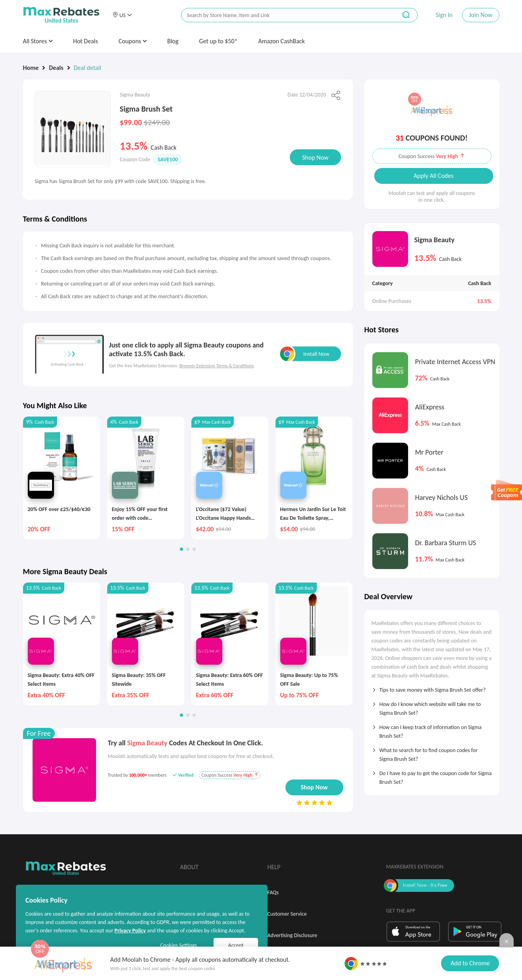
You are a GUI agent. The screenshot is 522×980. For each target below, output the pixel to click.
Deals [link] (56, 68)
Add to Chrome (470, 963)
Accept (236, 945)
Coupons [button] (133, 41)
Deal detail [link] (88, 68)
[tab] (432, 687)
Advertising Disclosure (292, 935)
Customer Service (287, 914)
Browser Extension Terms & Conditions (217, 366)
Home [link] (31, 68)
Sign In (444, 15)
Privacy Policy (130, 931)
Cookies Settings (179, 945)
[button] (122, 15)
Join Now (481, 15)
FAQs (273, 892)
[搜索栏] (284, 15)
